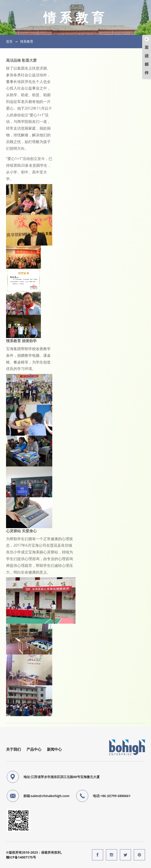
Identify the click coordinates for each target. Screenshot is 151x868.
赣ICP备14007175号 (21, 857)
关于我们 (13, 749)
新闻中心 (54, 749)
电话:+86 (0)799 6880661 (112, 796)
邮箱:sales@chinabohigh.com (46, 796)
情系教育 (27, 41)
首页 (9, 41)
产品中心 (34, 749)
